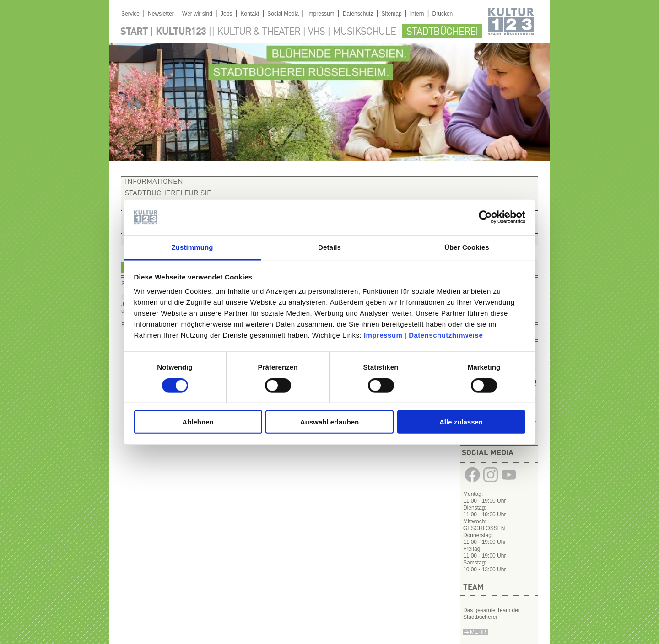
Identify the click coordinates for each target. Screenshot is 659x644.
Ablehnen (198, 422)
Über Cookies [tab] (467, 247)
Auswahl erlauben (329, 422)
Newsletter (161, 14)
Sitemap (392, 14)
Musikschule (364, 32)
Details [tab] (329, 247)
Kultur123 (181, 32)
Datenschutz (358, 14)
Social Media (283, 14)
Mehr (478, 632)
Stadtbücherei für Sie (168, 193)
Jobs (226, 14)
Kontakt (250, 14)
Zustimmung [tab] (192, 247)
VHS (316, 32)
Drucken (443, 14)
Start (134, 32)
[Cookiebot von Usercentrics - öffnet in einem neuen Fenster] (485, 217)
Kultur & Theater (259, 32)
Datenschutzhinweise (446, 335)
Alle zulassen (461, 422)
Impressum (383, 335)
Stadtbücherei (442, 32)
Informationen (154, 182)
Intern (417, 14)
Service (130, 14)
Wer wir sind (197, 14)
